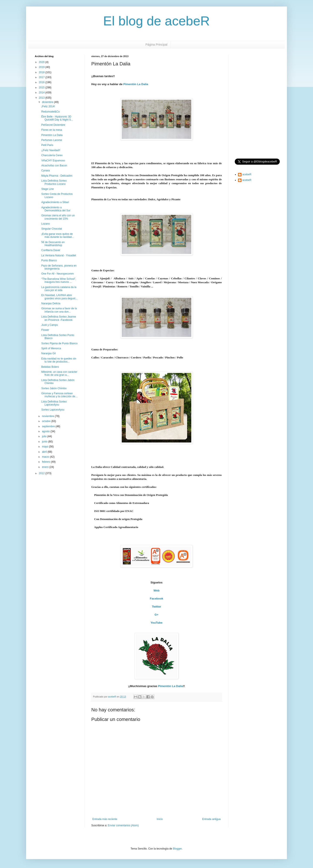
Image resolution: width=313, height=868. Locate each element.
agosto (46, 431)
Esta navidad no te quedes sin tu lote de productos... (59, 360)
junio (45, 442)
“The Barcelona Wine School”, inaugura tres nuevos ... (59, 280)
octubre (47, 421)
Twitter (156, 607)
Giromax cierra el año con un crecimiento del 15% (58, 217)
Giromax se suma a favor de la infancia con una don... (59, 310)
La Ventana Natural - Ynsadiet (59, 255)
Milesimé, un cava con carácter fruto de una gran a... (59, 373)
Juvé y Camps (50, 325)
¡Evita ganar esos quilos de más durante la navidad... (58, 235)
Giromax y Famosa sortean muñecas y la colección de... (59, 395)
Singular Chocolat (52, 229)
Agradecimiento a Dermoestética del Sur (56, 209)
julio (45, 436)
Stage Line (47, 189)
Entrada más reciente (105, 819)
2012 (42, 473)
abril (45, 452)
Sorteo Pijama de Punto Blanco (59, 343)
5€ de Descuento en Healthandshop (53, 244)
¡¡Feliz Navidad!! (51, 150)
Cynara (46, 171)
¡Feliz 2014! (48, 106)
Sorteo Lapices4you (53, 410)
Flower (45, 330)
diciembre (48, 102)
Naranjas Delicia (51, 303)
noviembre (48, 416)
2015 (42, 88)
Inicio (160, 819)
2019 (42, 67)
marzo (46, 457)
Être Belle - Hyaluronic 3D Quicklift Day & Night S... (57, 118)
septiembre (49, 426)
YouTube (156, 623)
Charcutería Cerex (52, 155)
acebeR (247, 174)
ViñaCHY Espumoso (53, 161)
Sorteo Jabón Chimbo (54, 388)
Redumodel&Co (51, 112)
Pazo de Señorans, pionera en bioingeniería (59, 267)
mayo (46, 447)
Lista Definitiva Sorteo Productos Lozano (54, 182)
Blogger (177, 849)
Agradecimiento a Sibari (55, 202)
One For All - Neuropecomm (57, 274)
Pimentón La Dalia (136, 84)
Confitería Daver (51, 250)
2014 (42, 93)
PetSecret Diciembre (53, 125)
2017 (42, 77)
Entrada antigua (211, 819)
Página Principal (156, 45)
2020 (42, 62)
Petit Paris (47, 145)
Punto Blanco (49, 260)
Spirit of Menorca (51, 348)
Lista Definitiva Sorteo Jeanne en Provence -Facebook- (59, 318)
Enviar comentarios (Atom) (123, 825)
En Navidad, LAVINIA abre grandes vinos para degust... (59, 297)
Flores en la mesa (52, 130)
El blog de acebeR (156, 21)
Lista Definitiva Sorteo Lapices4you (54, 403)
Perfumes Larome (52, 140)
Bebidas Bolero (50, 367)
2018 (42, 72)
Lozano (46, 224)
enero (46, 467)
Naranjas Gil (48, 353)
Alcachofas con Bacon (54, 166)
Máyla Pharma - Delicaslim (57, 176)
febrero (46, 462)
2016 (42, 82)
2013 (42, 98)
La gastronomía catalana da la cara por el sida (59, 289)
